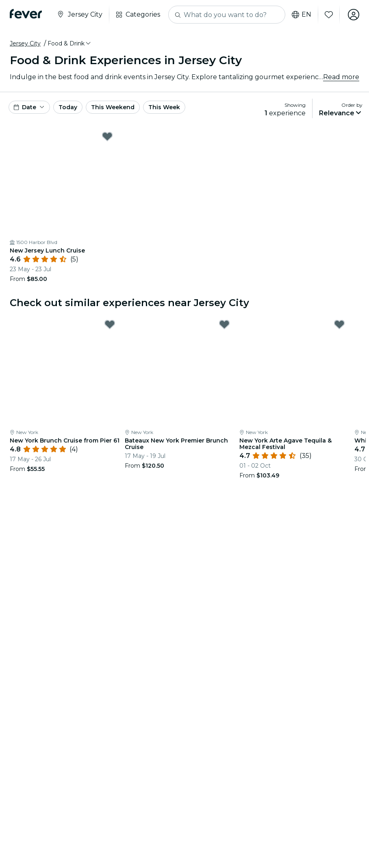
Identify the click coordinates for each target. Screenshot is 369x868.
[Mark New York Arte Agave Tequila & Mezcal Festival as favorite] (339, 324)
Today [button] (68, 107)
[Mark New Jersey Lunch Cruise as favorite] (107, 136)
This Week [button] (164, 107)
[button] (70, 43)
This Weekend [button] (113, 107)
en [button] (302, 15)
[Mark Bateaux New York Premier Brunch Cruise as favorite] (224, 324)
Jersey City (25, 43)
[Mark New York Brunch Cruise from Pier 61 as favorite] (110, 324)
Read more (341, 77)
